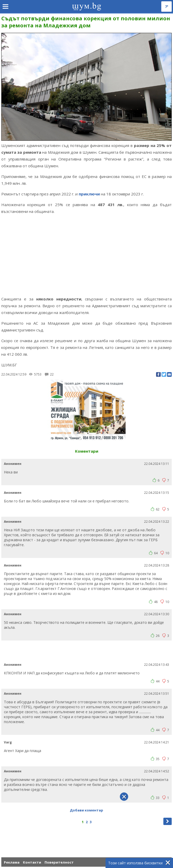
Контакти (32, 862)
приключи (89, 194)
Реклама (12, 862)
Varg (8, 742)
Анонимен (13, 464)
